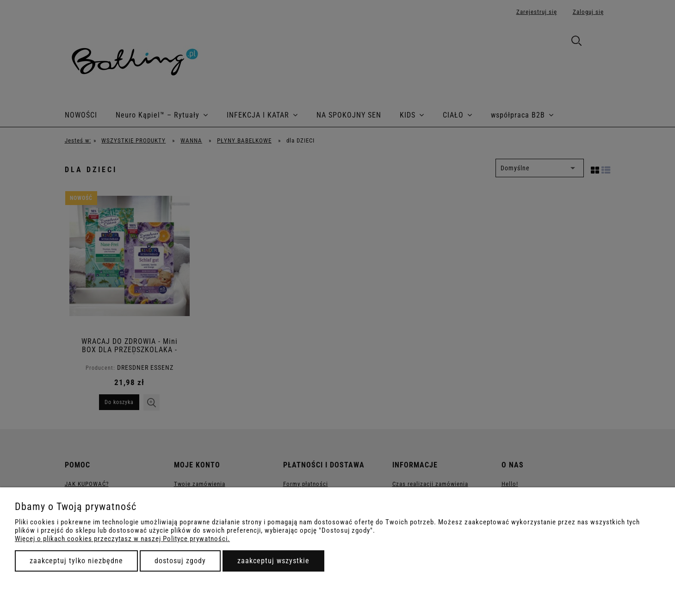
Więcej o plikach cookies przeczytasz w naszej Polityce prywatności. (122, 539)
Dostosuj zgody (180, 561)
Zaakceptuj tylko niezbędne (76, 561)
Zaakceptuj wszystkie (273, 561)
